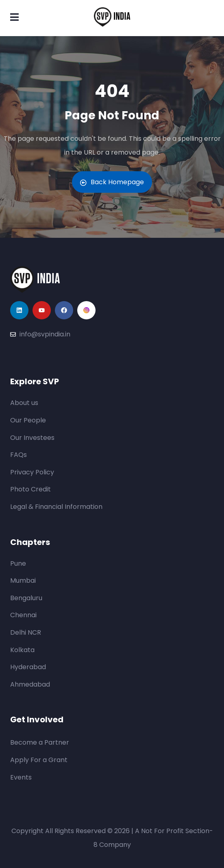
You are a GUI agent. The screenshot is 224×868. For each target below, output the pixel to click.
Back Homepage (112, 182)
